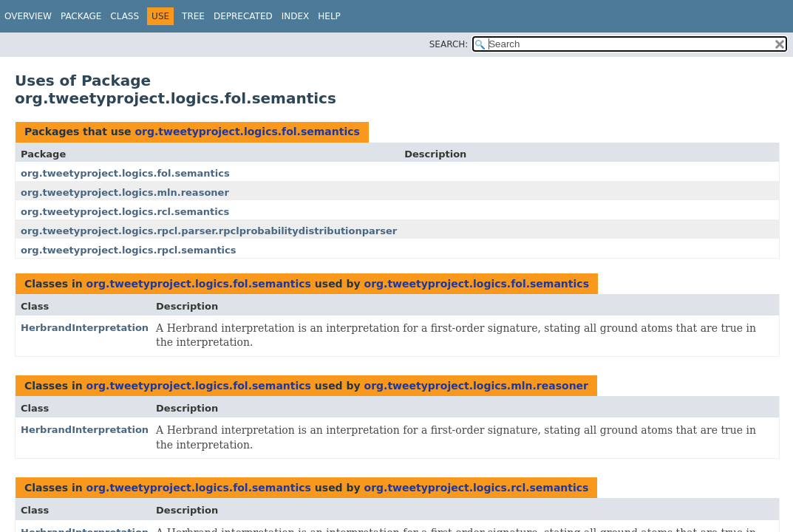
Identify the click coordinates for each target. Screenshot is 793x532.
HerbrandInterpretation (85, 328)
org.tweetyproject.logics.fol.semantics (247, 132)
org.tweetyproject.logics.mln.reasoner (125, 192)
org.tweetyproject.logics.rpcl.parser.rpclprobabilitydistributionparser (209, 231)
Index (296, 16)
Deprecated (243, 16)
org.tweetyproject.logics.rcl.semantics (125, 212)
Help (329, 16)
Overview (28, 16)
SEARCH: (449, 44)
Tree (193, 16)
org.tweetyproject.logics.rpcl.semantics (129, 250)
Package (81, 16)
